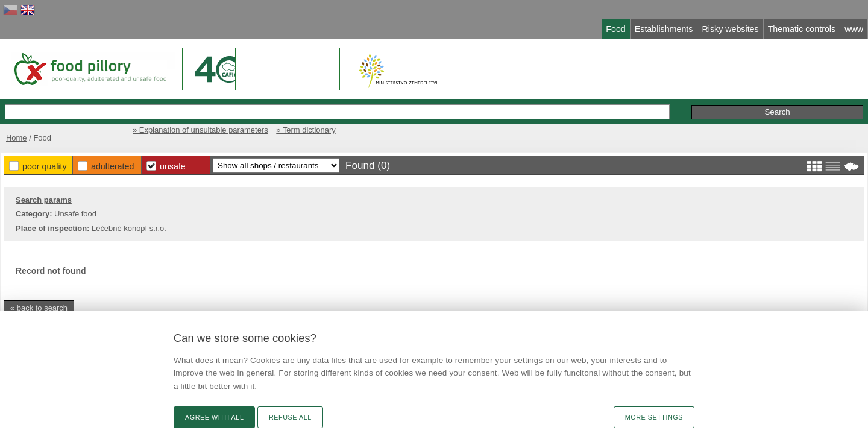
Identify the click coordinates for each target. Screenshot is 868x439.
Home (17, 138)
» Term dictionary (306, 130)
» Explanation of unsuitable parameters (200, 130)
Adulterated (112, 166)
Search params (44, 200)
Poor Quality (45, 166)
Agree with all (214, 417)
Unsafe (173, 166)
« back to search (39, 308)
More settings (654, 417)
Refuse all (290, 417)
